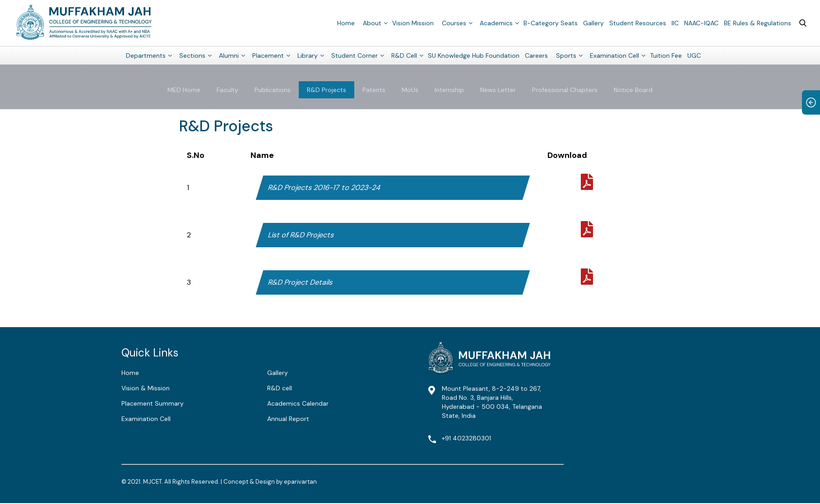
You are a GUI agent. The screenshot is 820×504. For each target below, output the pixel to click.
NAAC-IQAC (701, 23)
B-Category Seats (551, 23)
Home (346, 23)
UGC (694, 55)
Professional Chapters (565, 90)
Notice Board (633, 90)
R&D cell (280, 388)
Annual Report (288, 419)
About (372, 23)
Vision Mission (413, 23)
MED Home (184, 90)
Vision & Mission (146, 388)
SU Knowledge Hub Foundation (474, 55)
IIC (675, 23)
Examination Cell (614, 55)
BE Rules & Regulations (757, 23)
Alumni (229, 55)
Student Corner (354, 55)
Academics (496, 23)
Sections (192, 55)
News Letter (498, 90)
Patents (374, 90)
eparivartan (300, 482)
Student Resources (638, 23)
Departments (146, 55)
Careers (536, 55)
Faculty (227, 90)
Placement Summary (153, 403)
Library (308, 55)
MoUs (410, 90)
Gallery (593, 23)
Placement (268, 55)
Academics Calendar (298, 403)
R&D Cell (404, 55)
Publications (273, 90)
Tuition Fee (666, 55)
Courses (454, 23)
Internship (449, 90)
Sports (566, 55)
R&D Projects (327, 90)
